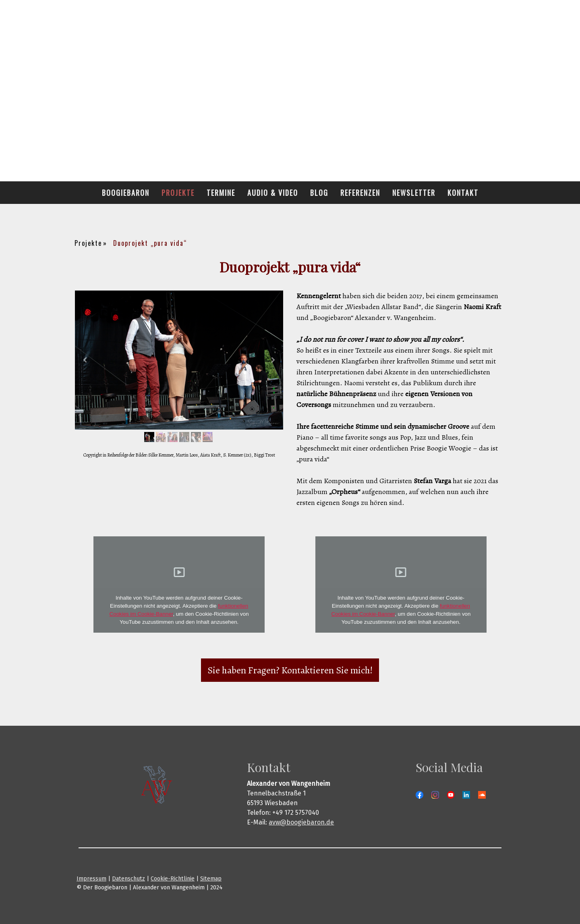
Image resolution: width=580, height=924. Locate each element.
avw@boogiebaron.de (301, 822)
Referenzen (360, 193)
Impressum (91, 879)
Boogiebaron (126, 193)
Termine (221, 193)
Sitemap (211, 879)
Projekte (178, 193)
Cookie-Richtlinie (173, 879)
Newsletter (414, 193)
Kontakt (463, 193)
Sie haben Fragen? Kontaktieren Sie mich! (290, 670)
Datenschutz (128, 879)
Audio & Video (273, 193)
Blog (319, 193)
